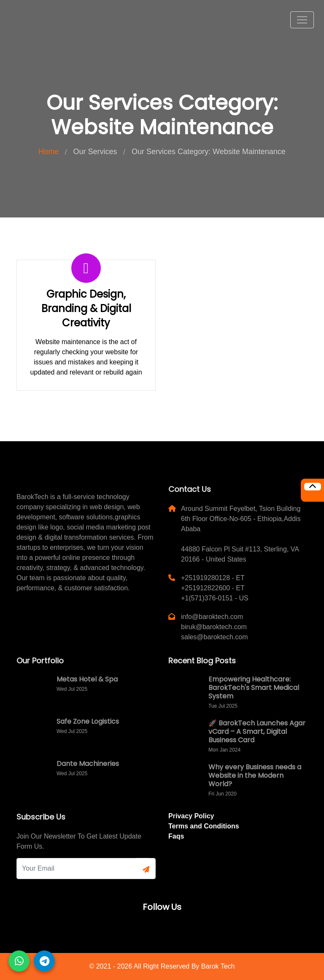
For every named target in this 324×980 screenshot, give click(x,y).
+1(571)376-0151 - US (215, 598)
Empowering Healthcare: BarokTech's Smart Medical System (254, 688)
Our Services (95, 152)
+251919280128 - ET (213, 578)
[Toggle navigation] (302, 20)
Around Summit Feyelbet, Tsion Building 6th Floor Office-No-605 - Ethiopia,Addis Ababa (241, 519)
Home (49, 152)
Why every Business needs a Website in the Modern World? (255, 775)
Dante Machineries (88, 764)
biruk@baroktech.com (214, 627)
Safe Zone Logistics (88, 721)
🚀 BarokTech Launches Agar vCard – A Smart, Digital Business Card (257, 732)
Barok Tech (218, 966)
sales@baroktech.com (215, 637)
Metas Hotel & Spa (87, 679)
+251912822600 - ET (213, 588)
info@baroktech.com (212, 617)
